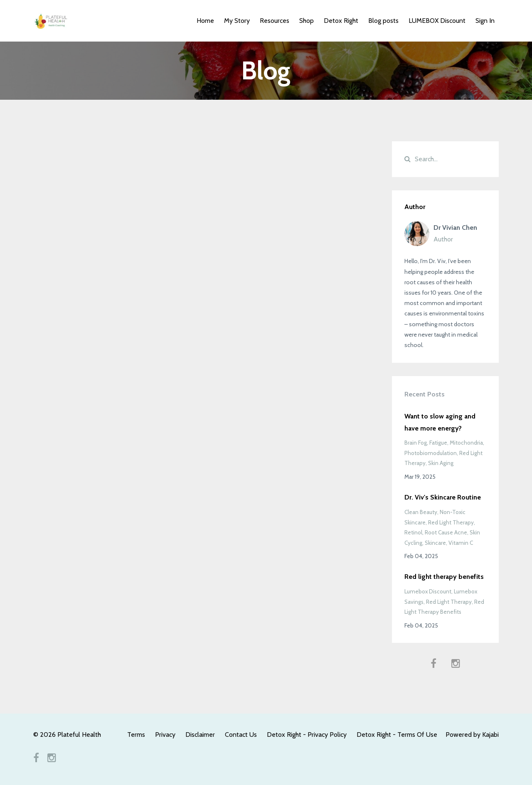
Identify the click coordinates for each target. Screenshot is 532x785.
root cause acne (446, 532)
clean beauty (421, 512)
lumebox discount (428, 591)
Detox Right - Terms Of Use (397, 735)
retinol (413, 532)
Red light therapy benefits (444, 577)
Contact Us (241, 735)
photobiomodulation (431, 453)
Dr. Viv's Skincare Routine (443, 497)
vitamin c (461, 543)
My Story (237, 21)
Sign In (485, 21)
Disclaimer (200, 735)
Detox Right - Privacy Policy (307, 735)
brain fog (416, 443)
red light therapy (451, 522)
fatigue (438, 443)
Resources (275, 21)
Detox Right (341, 21)
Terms (136, 735)
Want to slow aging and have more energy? (440, 422)
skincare (435, 543)
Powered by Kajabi (472, 735)
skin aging (441, 463)
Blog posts (383, 21)
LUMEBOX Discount (437, 21)
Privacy (165, 735)
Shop (307, 21)
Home (205, 21)
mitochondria (466, 443)
